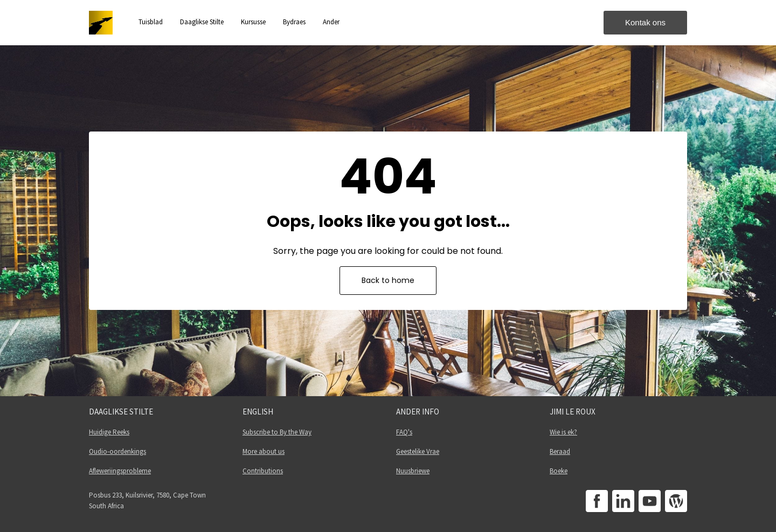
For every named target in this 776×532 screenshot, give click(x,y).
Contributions (263, 471)
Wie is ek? (563, 432)
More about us (264, 451)
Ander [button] (331, 22)
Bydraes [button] (294, 22)
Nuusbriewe (413, 471)
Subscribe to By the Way (277, 432)
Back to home (388, 280)
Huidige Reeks (109, 432)
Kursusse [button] (253, 22)
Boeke (559, 471)
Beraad (560, 451)
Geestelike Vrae (418, 451)
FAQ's (404, 432)
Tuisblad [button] (151, 22)
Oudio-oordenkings (117, 451)
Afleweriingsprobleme (120, 471)
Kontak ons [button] (645, 22)
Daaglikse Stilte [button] (202, 22)
